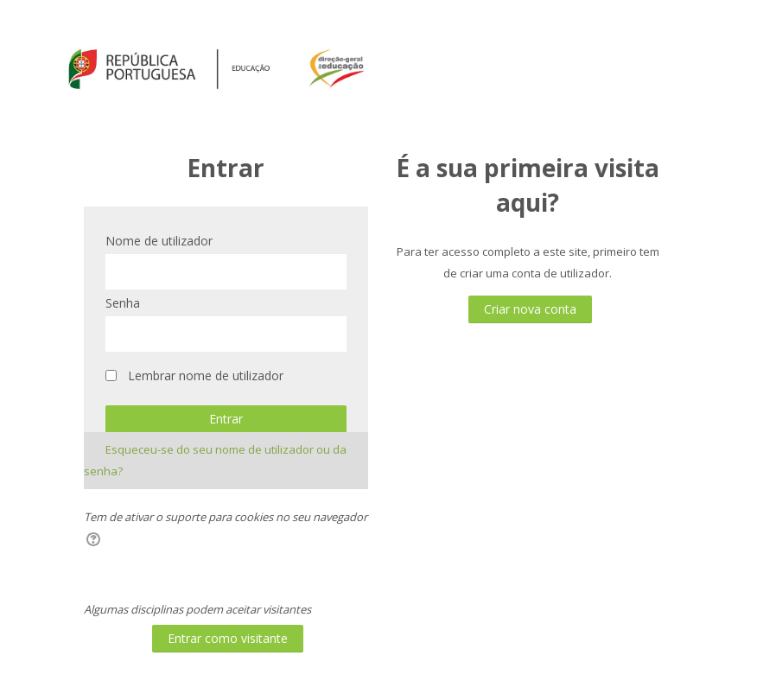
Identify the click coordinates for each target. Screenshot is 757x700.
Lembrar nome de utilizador (206, 375)
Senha (123, 303)
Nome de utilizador (159, 241)
